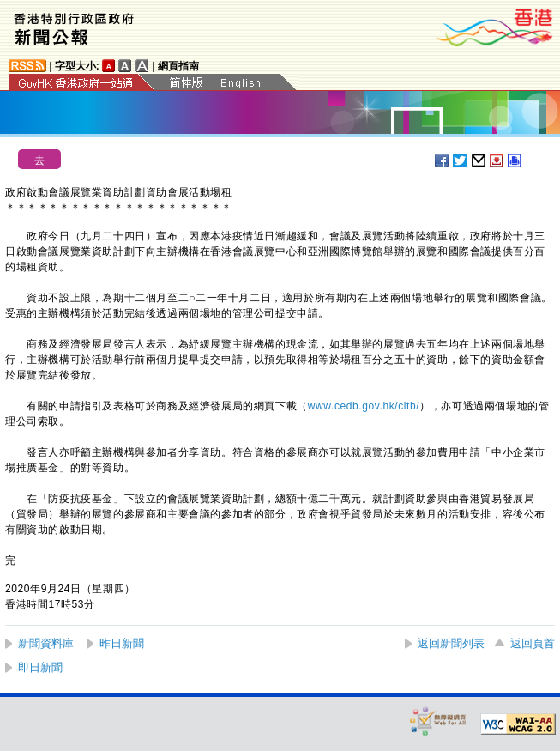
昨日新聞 (122, 643)
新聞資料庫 (46, 643)
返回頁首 (533, 643)
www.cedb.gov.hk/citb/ (364, 406)
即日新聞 (40, 667)
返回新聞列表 (451, 643)
